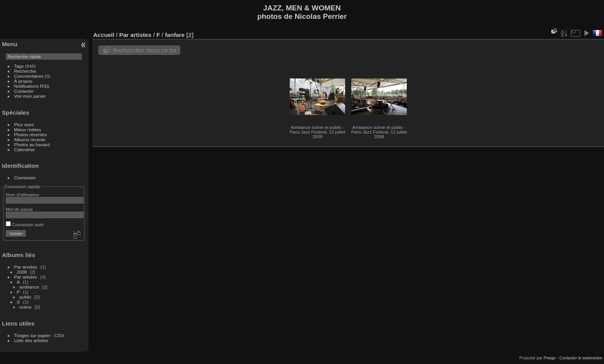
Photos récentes (31, 134)
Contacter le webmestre (581, 358)
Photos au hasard (32, 144)
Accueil (104, 35)
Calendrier (25, 149)
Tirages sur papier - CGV (39, 335)
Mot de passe (19, 209)
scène (26, 307)
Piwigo (549, 358)
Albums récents (30, 139)
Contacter (24, 91)
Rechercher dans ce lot (145, 50)
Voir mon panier (30, 96)
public (26, 297)
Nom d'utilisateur (23, 195)
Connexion (25, 178)
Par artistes (26, 277)
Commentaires (29, 76)
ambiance (29, 287)
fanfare (175, 35)
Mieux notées (28, 129)
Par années (26, 267)
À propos (23, 81)
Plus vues (24, 124)
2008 (22, 272)
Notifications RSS (32, 86)
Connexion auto (25, 225)
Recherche (25, 71)
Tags (19, 66)
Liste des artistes (31, 340)
